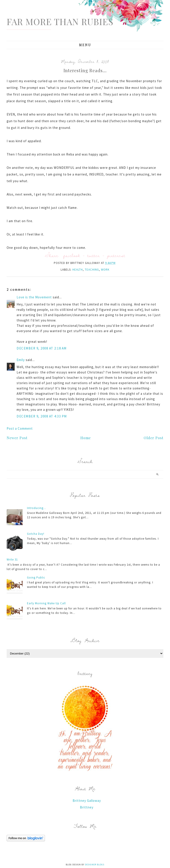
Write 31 (12, 560)
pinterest (116, 255)
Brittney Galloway (87, 801)
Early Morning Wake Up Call (46, 603)
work (105, 270)
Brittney (87, 807)
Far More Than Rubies (60, 21)
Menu (85, 45)
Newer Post (17, 438)
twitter (94, 255)
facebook (72, 255)
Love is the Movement (34, 297)
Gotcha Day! (36, 534)
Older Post (154, 438)
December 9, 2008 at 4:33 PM (42, 416)
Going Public (36, 578)
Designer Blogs (95, 865)
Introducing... (37, 508)
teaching (92, 270)
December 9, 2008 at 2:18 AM (42, 348)
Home (86, 438)
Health (78, 270)
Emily (21, 360)
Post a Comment (20, 428)
